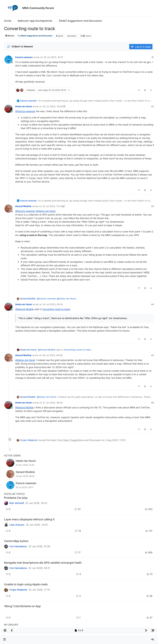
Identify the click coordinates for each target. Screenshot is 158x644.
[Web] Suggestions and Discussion (35, 36)
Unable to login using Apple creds (26, 584)
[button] (5, 640)
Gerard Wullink (23, 206)
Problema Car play (16, 498)
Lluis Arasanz (17, 525)
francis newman (24, 57)
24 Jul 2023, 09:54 (53, 304)
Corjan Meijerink (29, 440)
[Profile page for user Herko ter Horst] (8, 109)
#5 (153, 355)
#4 (153, 304)
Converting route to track (56, 309)
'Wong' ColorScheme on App (22, 606)
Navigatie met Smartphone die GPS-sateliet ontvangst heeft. (43, 563)
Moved (10, 36)
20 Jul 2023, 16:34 (53, 106)
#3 (153, 206)
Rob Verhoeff (17, 503)
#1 (153, 57)
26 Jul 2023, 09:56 (52, 355)
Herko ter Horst (24, 106)
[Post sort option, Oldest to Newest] (20, 47)
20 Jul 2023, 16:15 (53, 57)
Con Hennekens (18, 546)
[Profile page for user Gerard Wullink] (8, 209)
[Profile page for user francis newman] (8, 60)
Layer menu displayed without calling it (29, 519)
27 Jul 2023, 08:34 (53, 403)
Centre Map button (16, 541)
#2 (153, 106)
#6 (153, 403)
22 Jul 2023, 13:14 (52, 206)
